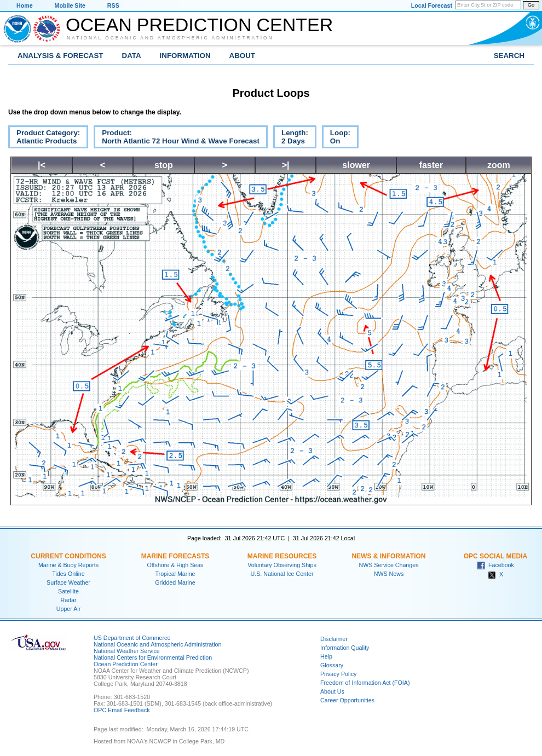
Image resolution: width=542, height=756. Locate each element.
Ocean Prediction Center (199, 25)
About (242, 56)
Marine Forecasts (175, 556)
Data (132, 56)
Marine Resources (282, 556)
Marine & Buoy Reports (68, 565)
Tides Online (68, 574)
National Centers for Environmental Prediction (153, 657)
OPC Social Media (495, 556)
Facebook (495, 565)
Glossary (332, 665)
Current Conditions (68, 556)
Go (531, 5)
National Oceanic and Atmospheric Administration (170, 38)
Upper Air (68, 609)
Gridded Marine (175, 582)
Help (326, 656)
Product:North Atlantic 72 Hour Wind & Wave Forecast (177, 138)
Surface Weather (68, 582)
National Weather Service (127, 651)
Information (185, 56)
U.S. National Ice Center (282, 574)
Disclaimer (334, 639)
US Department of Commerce (132, 638)
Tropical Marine (175, 574)
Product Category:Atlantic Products (44, 138)
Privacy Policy (338, 674)
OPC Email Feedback (122, 710)
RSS (113, 5)
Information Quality (345, 648)
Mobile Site (70, 5)
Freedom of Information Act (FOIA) (365, 683)
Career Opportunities (347, 700)
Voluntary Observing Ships (282, 565)
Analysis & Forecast (60, 56)
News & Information (388, 556)
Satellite (68, 591)
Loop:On (336, 138)
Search (509, 56)
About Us (332, 691)
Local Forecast (432, 5)
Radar (68, 600)
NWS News (389, 574)
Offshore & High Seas (175, 565)
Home (25, 5)
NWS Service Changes (389, 565)
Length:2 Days (291, 138)
